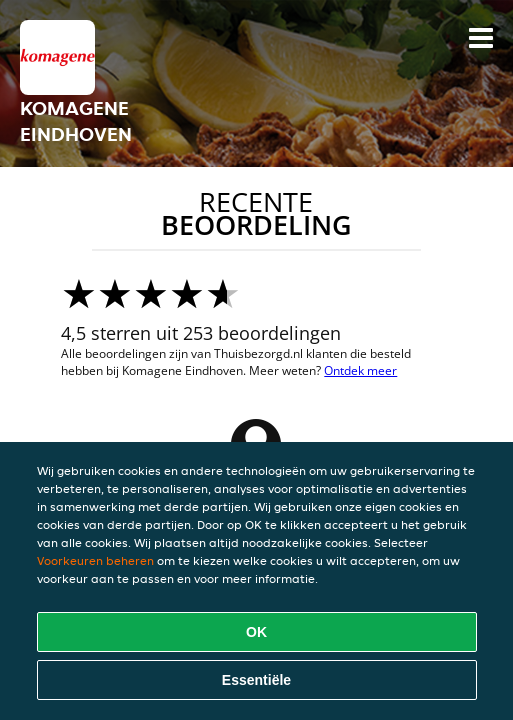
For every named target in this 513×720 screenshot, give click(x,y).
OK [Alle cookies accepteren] (256, 632)
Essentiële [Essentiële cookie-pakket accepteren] (256, 680)
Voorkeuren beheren (95, 560)
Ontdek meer (360, 370)
